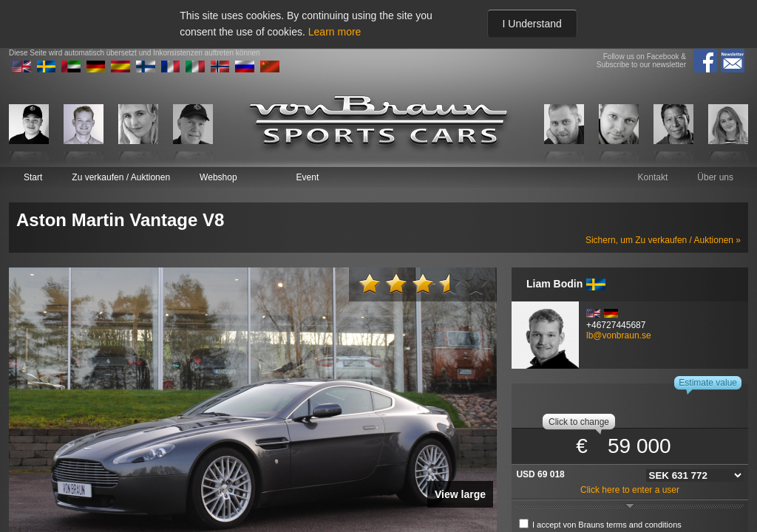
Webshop (218, 177)
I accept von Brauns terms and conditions (607, 525)
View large (460, 494)
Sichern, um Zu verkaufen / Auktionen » (663, 240)
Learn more (335, 32)
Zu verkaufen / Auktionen (121, 177)
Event (308, 177)
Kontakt (653, 177)
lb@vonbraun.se (619, 335)
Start (33, 177)
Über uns (715, 177)
